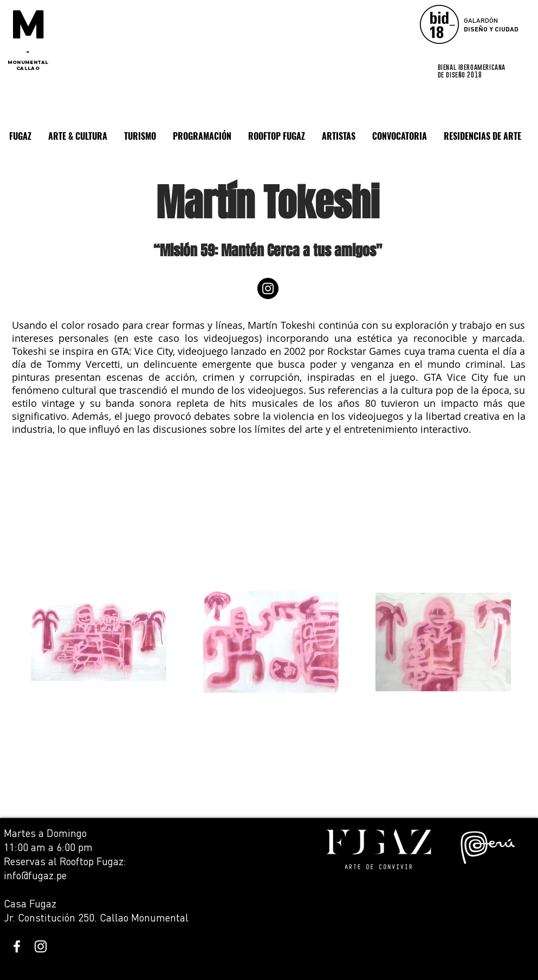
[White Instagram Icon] (41, 946)
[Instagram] (268, 288)
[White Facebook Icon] (17, 946)
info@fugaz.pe (35, 875)
